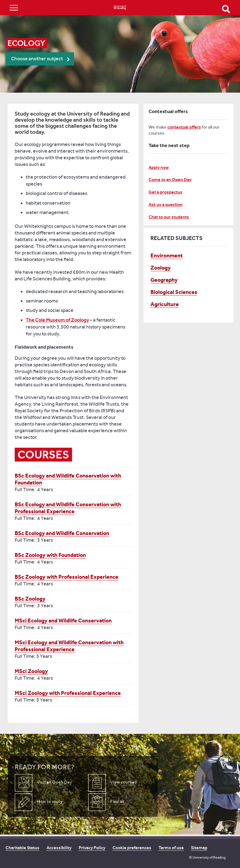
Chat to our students (169, 217)
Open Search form (226, 9)
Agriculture (165, 304)
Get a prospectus (165, 192)
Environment (167, 256)
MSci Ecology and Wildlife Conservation (63, 621)
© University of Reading (207, 857)
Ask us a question (166, 204)
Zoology (161, 268)
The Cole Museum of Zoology (57, 320)
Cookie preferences (132, 848)
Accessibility (59, 848)
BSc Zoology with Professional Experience (67, 577)
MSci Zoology (31, 671)
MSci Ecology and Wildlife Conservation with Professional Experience (69, 646)
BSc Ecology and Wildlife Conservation (62, 533)
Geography (164, 280)
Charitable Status (22, 848)
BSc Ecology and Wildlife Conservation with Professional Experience (68, 508)
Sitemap (199, 848)
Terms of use (171, 848)
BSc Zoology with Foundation (50, 555)
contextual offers (184, 127)
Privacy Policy (92, 848)
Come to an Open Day (170, 180)
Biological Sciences (174, 292)
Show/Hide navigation (14, 8)
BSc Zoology (30, 599)
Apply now (159, 167)
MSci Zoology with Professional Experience (68, 693)
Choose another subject (37, 59)
